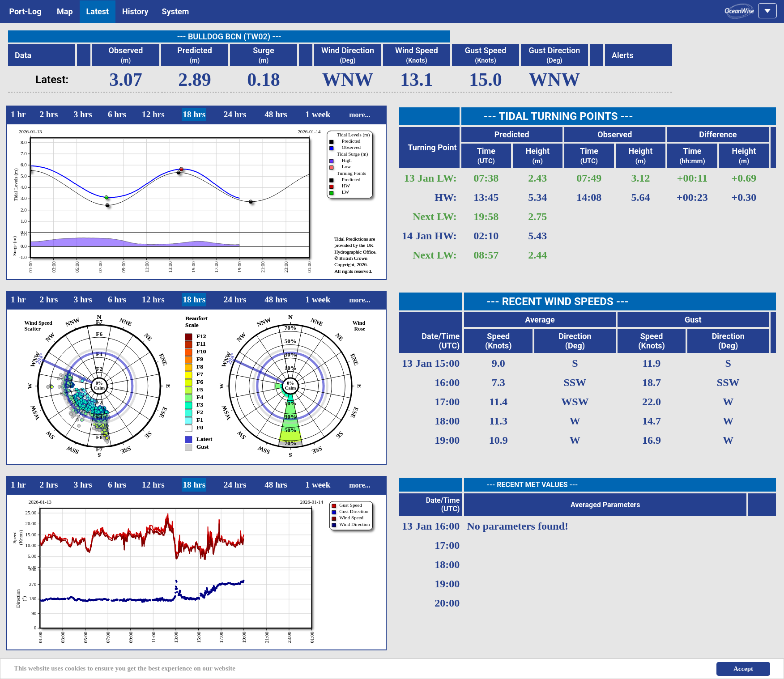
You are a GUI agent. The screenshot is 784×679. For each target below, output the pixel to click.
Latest (98, 11)
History (135, 11)
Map (65, 11)
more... (360, 115)
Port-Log (25, 11)
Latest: (52, 80)
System (176, 11)
